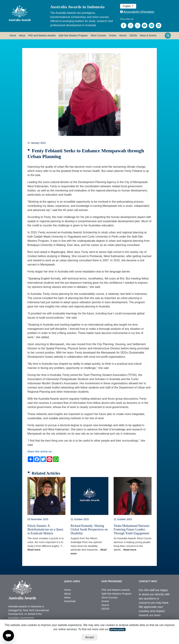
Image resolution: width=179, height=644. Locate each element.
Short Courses (98, 35)
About (22, 35)
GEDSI (133, 35)
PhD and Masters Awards (42, 35)
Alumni (123, 35)
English (127, 6)
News (67, 598)
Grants (113, 35)
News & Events (148, 35)
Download (70, 601)
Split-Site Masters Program (73, 35)
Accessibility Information (137, 12)
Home (13, 35)
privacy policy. (117, 630)
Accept (90, 637)
